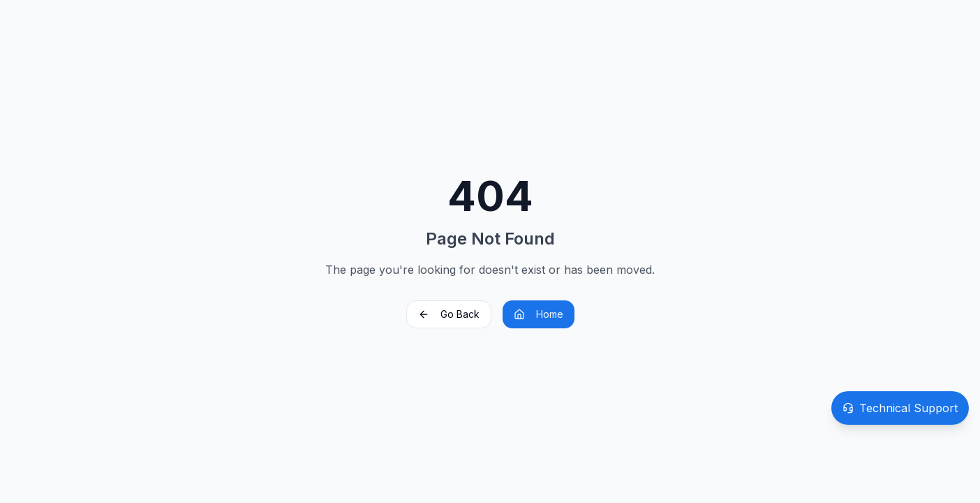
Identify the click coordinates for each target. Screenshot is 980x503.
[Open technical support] (900, 408)
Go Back (449, 314)
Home (539, 314)
